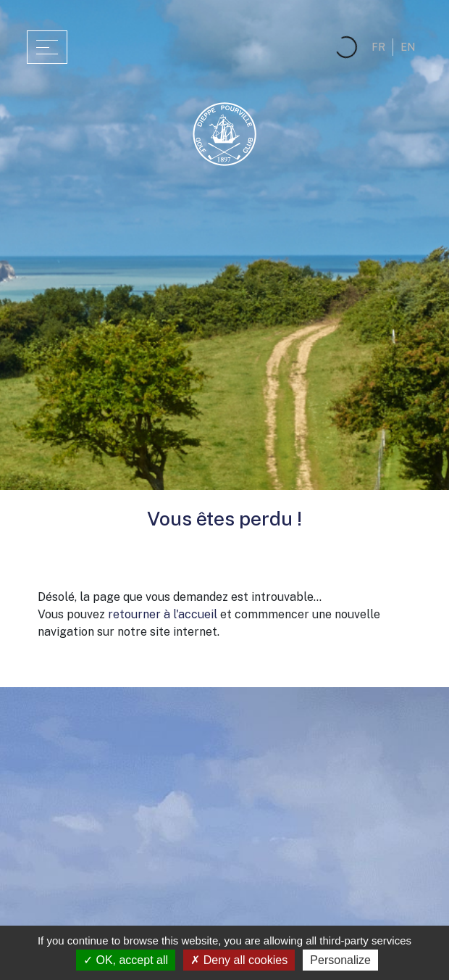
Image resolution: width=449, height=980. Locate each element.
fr (378, 47)
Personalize (340, 960)
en (408, 47)
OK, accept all (126, 960)
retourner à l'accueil (163, 614)
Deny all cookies (239, 960)
